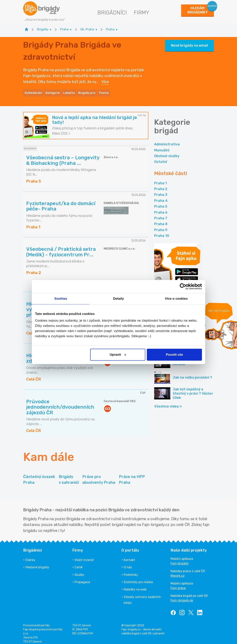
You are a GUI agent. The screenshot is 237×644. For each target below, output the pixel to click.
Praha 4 (161, 197)
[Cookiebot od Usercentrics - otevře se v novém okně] (185, 287)
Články (30, 556)
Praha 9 (161, 226)
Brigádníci (112, 13)
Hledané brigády (37, 564)
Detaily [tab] (118, 299)
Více (105, 80)
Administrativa (167, 141)
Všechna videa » (168, 403)
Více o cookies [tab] (176, 299)
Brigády (69, 476)
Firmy (142, 13)
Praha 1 (161, 180)
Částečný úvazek (39, 476)
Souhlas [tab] (61, 299)
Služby (79, 571)
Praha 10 (162, 232)
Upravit (118, 355)
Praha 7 (161, 215)
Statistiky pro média (138, 579)
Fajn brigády (180, 560)
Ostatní (161, 158)
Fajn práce (178, 585)
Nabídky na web (135, 586)
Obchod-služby (167, 153)
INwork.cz (178, 572)
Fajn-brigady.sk (182, 597)
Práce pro (99, 476)
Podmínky (131, 571)
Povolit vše (174, 355)
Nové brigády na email (190, 44)
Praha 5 (161, 203)
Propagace (82, 579)
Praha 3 (161, 191)
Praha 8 (161, 221)
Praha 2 (161, 185)
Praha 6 (161, 209)
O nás (128, 564)
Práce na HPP (132, 476)
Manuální (162, 147)
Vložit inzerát (84, 556)
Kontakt (129, 556)
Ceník (79, 564)
